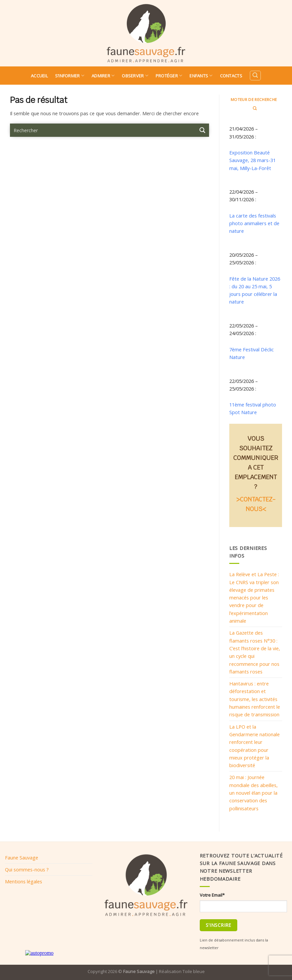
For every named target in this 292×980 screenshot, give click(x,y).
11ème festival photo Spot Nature (253, 408)
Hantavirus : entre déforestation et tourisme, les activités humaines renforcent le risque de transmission (255, 699)
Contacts (231, 76)
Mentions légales (24, 881)
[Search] (255, 76)
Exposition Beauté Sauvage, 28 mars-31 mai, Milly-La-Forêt (253, 160)
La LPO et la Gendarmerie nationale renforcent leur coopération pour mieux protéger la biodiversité (255, 746)
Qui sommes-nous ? (27, 869)
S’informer (70, 76)
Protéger (169, 76)
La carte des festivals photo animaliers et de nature (254, 223)
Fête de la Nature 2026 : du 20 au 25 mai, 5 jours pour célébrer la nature (255, 290)
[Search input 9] (103, 130)
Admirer (103, 76)
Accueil (39, 76)
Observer (135, 76)
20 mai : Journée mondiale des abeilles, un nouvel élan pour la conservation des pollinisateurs (254, 793)
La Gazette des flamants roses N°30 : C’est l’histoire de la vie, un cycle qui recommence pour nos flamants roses (255, 652)
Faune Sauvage (22, 857)
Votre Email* (212, 895)
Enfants (201, 76)
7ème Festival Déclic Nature (252, 353)
